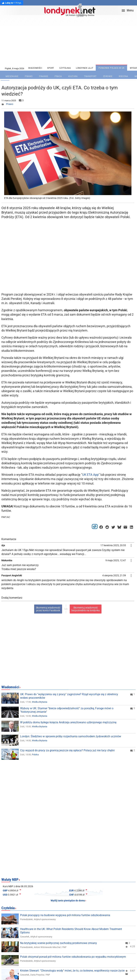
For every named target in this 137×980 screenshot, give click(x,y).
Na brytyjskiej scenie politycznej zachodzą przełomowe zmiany (59, 943)
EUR (71, 890)
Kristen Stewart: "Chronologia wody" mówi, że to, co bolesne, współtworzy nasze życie (72, 971)
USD (5, 895)
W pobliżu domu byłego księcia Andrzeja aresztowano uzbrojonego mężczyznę (68, 722)
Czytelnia (8, 908)
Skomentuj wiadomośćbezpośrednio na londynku (86, 609)
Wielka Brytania (40, 702)
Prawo (10, 104)
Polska (35, 755)
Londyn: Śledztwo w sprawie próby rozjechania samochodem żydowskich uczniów (71, 736)
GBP (5, 890)
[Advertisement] (68, 263)
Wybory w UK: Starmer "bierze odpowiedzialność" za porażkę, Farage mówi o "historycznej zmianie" (67, 710)
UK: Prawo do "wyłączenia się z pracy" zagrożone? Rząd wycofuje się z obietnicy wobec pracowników (69, 696)
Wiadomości (10, 687)
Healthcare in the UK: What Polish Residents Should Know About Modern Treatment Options (71, 931)
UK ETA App (90, 475)
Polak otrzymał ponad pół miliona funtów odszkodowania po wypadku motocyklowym (73, 957)
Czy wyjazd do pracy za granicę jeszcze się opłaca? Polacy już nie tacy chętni (67, 750)
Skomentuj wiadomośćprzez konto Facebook (48, 609)
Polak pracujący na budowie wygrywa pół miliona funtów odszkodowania (65, 915)
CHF (72, 895)
